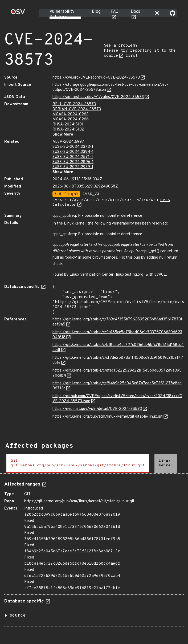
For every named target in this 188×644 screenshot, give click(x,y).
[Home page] (18, 13)
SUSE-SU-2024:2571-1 (73, 157)
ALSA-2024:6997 (68, 142)
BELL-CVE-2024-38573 (74, 104)
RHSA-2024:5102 (68, 130)
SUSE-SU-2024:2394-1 (73, 152)
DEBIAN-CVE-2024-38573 (77, 109)
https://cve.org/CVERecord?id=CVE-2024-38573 (96, 78)
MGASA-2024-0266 (71, 119)
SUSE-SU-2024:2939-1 (73, 167)
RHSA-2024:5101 (68, 125)
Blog (96, 12)
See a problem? (121, 46)
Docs (135, 12)
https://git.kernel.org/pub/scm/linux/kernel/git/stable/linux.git (108, 417)
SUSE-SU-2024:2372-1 (73, 147)
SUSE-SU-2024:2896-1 (73, 162)
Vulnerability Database (62, 14)
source (18, 616)
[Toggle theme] (157, 13)
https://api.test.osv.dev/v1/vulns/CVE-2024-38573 (98, 97)
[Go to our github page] (173, 13)
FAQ (115, 12)
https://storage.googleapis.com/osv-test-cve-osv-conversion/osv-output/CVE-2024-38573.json (110, 87)
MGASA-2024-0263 (70, 114)
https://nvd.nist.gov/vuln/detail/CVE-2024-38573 (97, 409)
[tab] (78, 464)
